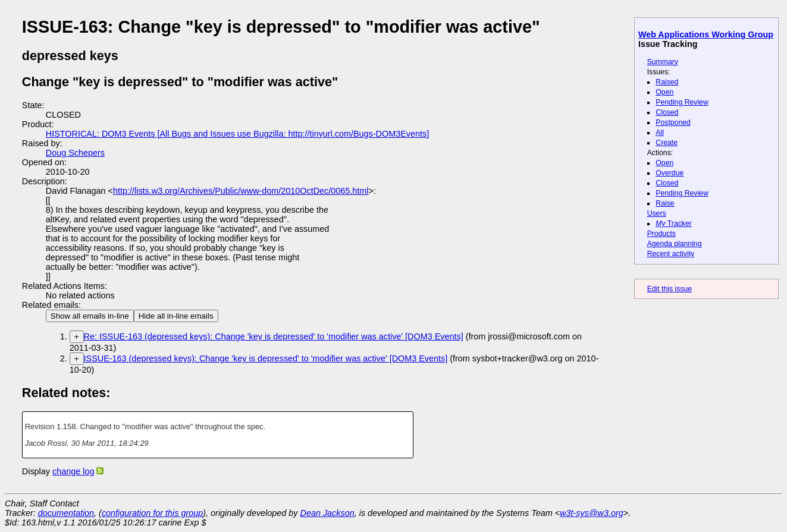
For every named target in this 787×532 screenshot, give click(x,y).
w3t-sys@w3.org (592, 513)
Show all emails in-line (90, 316)
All (660, 133)
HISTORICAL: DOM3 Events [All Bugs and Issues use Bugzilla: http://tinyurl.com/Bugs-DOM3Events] (237, 134)
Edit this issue (670, 289)
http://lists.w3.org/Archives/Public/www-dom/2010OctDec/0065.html (241, 191)
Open (664, 92)
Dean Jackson (327, 513)
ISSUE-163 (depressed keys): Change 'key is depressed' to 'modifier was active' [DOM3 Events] (266, 358)
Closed (667, 112)
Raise (665, 203)
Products (661, 234)
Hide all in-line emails (176, 316)
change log (73, 471)
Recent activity (671, 254)
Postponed (673, 122)
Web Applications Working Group (706, 34)
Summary (663, 62)
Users (657, 213)
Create (667, 143)
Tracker (674, 223)
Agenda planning (675, 244)
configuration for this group (152, 513)
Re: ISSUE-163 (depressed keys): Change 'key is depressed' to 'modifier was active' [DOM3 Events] (274, 336)
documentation (66, 513)
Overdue (670, 173)
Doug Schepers (75, 153)
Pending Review (682, 102)
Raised (667, 82)
